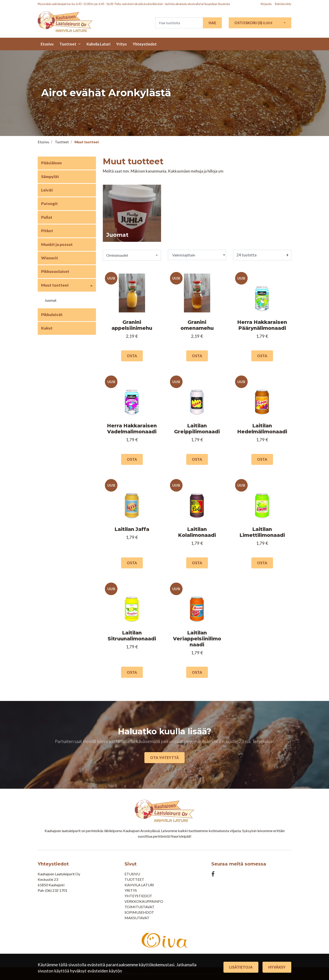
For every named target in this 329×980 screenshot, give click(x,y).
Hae (212, 23)
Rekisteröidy (283, 4)
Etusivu (47, 44)
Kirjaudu (266, 4)
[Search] (179, 23)
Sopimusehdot (139, 912)
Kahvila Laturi (98, 44)
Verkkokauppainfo (144, 901)
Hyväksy (277, 967)
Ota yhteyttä (164, 758)
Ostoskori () (253, 23)
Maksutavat (137, 918)
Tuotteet (68, 44)
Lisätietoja (241, 967)
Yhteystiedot (145, 44)
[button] (132, 255)
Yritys (122, 44)
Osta (132, 356)
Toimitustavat (139, 907)
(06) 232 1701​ (56, 890)
